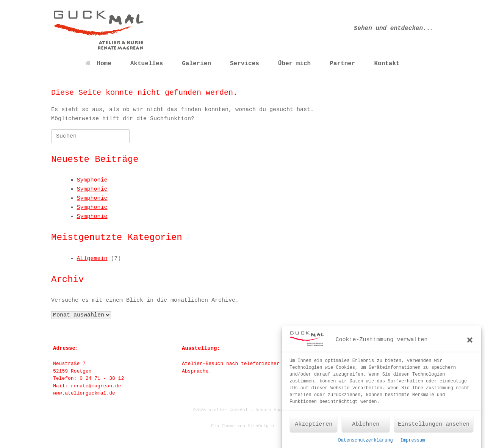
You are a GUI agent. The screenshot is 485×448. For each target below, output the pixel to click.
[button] (470, 344)
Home (98, 64)
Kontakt (387, 64)
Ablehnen (366, 428)
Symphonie (92, 180)
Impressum (413, 444)
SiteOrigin (261, 426)
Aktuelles (147, 64)
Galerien (196, 64)
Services (245, 64)
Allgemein (92, 259)
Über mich (294, 64)
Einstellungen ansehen (434, 428)
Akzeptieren (314, 428)
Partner (342, 64)
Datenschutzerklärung (366, 444)
